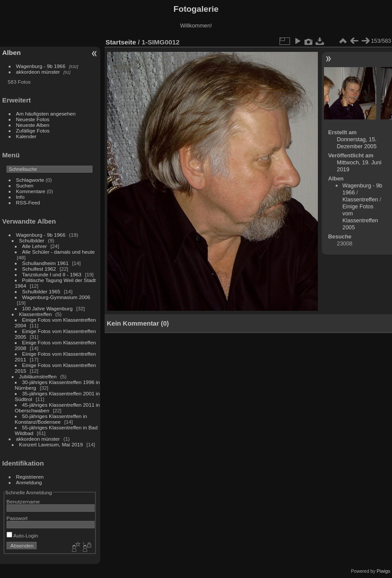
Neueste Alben (33, 125)
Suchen (25, 185)
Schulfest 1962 (39, 269)
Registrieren (30, 477)
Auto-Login (22, 535)
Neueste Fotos (33, 119)
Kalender (26, 136)
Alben (12, 53)
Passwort (17, 518)
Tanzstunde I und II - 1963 (52, 274)
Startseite (121, 42)
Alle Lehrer (35, 246)
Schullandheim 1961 (46, 263)
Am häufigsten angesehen (46, 114)
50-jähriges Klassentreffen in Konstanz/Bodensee (51, 419)
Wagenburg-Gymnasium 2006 (56, 297)
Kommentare (31, 191)
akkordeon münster (38, 72)
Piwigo (383, 571)
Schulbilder (32, 240)
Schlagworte (30, 180)
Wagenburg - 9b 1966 (41, 66)
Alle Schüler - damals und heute (59, 252)
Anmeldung (29, 482)
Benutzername (23, 501)
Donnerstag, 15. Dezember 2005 (357, 143)
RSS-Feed (28, 202)
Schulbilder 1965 (41, 291)
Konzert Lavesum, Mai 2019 (51, 444)
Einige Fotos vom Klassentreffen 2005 (360, 217)
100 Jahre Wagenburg (48, 308)
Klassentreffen (36, 314)
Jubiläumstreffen (38, 376)
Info (20, 197)
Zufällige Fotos (33, 131)
